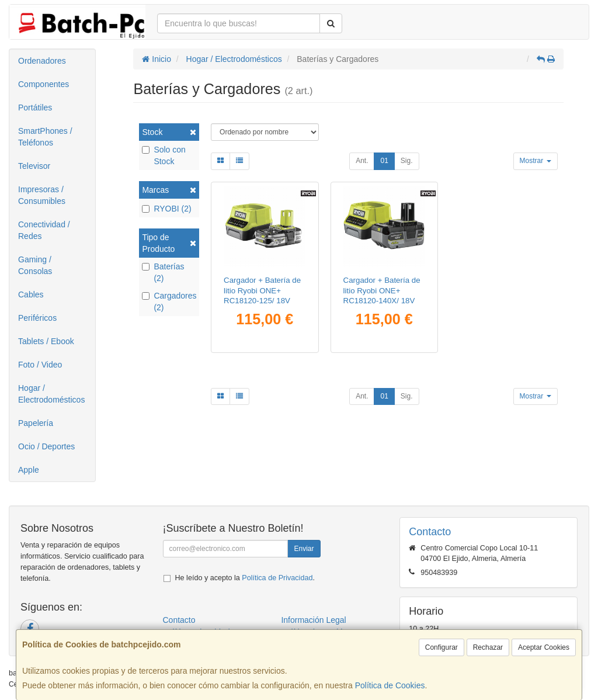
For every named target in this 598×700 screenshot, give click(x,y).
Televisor (34, 166)
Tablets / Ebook (46, 341)
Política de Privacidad (277, 578)
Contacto (179, 620)
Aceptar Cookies (544, 647)
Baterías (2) (163, 272)
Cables (31, 294)
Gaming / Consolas (35, 265)
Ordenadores (42, 61)
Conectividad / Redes (44, 230)
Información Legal (313, 620)
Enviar (304, 549)
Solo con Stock (164, 155)
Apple (29, 470)
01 (384, 161)
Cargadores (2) (169, 302)
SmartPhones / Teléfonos (45, 137)
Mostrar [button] (536, 161)
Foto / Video (40, 365)
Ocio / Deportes (46, 446)
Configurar (441, 647)
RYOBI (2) (166, 209)
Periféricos (37, 318)
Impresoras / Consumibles (42, 195)
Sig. (407, 161)
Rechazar (488, 647)
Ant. (362, 161)
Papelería (36, 423)
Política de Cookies (390, 685)
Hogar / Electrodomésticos (51, 394)
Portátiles (35, 108)
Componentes (44, 84)
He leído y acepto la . (245, 578)
